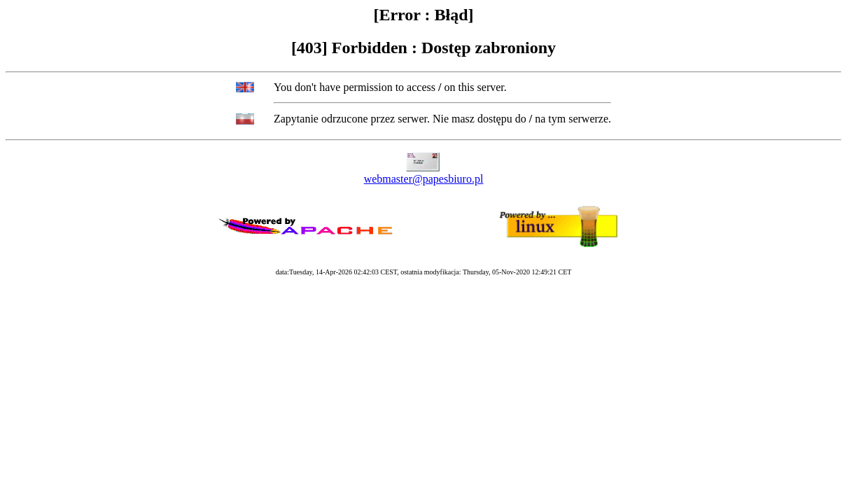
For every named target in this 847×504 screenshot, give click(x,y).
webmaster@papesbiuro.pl (424, 179)
